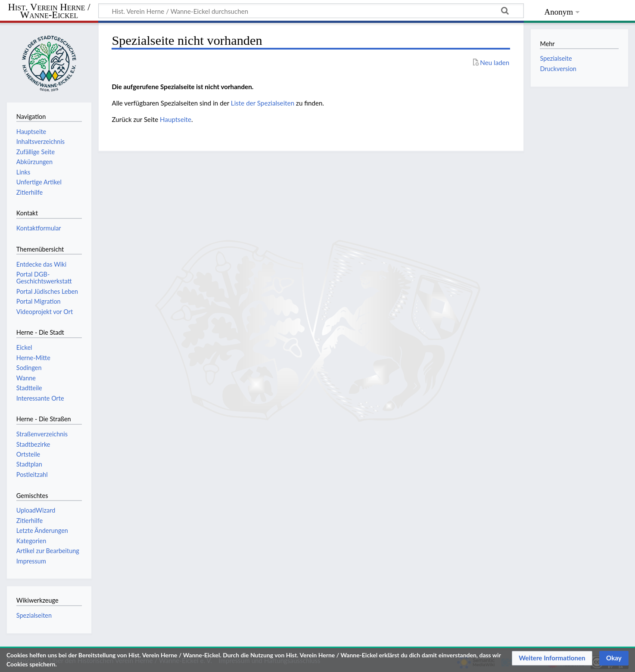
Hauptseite (176, 119)
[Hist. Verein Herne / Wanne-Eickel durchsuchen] (311, 11)
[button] (552, 658)
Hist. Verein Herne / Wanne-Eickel (49, 11)
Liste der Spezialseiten (263, 103)
